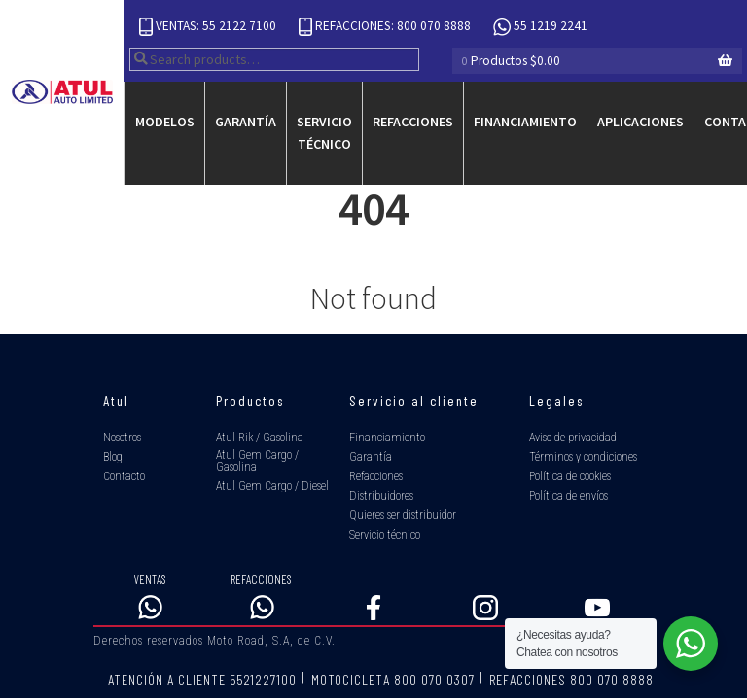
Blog (113, 457)
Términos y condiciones (583, 457)
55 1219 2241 (540, 27)
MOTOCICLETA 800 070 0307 (393, 680)
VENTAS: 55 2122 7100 (209, 27)
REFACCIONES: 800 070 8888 (386, 27)
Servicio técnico (324, 133)
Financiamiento (525, 122)
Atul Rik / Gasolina (260, 437)
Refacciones (413, 122)
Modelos (165, 122)
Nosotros (122, 437)
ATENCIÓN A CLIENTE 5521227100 (202, 680)
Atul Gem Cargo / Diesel (272, 486)
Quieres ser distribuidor (403, 515)
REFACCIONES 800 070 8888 (571, 680)
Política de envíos (569, 496)
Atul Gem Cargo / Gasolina (257, 461)
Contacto (124, 476)
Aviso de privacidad (573, 437)
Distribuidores (381, 496)
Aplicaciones (640, 122)
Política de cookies (570, 476)
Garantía (246, 122)
